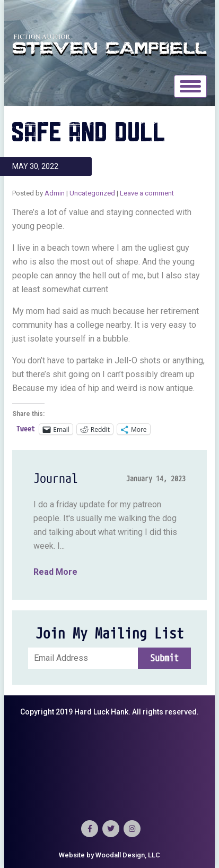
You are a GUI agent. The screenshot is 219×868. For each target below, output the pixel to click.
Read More (55, 572)
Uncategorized (92, 193)
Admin (55, 193)
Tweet (26, 429)
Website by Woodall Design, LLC (109, 855)
